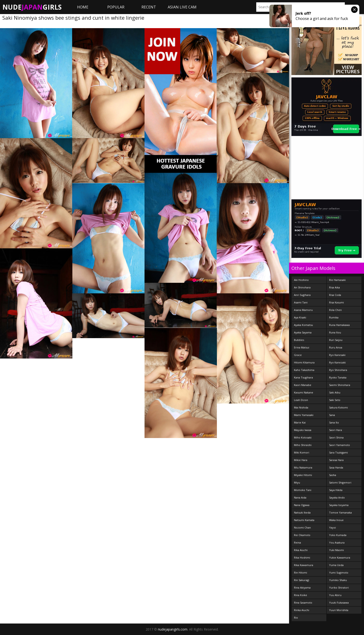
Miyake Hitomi (303, 475)
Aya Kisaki (300, 317)
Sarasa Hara (336, 460)
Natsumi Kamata (304, 520)
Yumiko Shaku (338, 580)
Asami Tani (301, 302)
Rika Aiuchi (301, 550)
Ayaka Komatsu (303, 325)
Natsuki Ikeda (302, 512)
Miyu (297, 482)
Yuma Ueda (336, 565)
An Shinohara (302, 287)
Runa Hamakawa (339, 325)
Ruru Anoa (336, 347)
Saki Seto (335, 400)
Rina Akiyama (302, 588)
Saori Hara (336, 430)
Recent (149, 7)
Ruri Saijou (336, 340)
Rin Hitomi (301, 573)
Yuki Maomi (336, 550)
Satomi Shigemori (340, 482)
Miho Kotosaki (303, 437)
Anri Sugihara (302, 295)
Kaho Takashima (304, 370)
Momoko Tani (303, 490)
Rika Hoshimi (302, 558)
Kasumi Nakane (304, 392)
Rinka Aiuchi (302, 610)
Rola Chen (335, 310)
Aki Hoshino (301, 280)
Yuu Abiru (335, 595)
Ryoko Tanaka (338, 377)
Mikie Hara (301, 460)
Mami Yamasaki (304, 415)
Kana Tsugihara (303, 377)
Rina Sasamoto (303, 603)
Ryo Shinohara (338, 370)
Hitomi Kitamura (304, 362)
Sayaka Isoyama (339, 505)
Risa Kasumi (336, 302)
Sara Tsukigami (338, 452)
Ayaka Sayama (303, 332)
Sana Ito (334, 422)
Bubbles (299, 340)
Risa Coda (335, 295)
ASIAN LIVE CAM (182, 7)
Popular (116, 7)
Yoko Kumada (338, 535)
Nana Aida (300, 497)
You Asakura (337, 542)
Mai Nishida (301, 407)
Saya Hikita (336, 490)
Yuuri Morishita (339, 610)
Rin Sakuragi (302, 580)
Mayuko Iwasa (303, 430)
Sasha (333, 475)
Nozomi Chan (302, 527)
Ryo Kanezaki (337, 362)
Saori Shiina (336, 437)
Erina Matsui (302, 347)
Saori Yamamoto (340, 445)
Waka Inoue (336, 520)
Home (83, 7)
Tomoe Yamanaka (340, 512)
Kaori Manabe (303, 385)
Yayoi (332, 527)
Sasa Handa (336, 467)
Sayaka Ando (337, 497)
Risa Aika (334, 287)
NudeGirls (32, 7)
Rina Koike (301, 595)
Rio (296, 618)
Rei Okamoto (302, 535)
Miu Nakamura (303, 467)
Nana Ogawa (302, 505)
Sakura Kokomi (338, 407)
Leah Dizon (301, 400)
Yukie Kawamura (340, 558)
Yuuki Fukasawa (339, 603)
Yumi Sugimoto (339, 573)
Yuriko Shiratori (339, 588)
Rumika (334, 317)
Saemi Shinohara (340, 385)
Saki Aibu (335, 392)
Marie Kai (300, 422)
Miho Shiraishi (303, 445)
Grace (298, 355)
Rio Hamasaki (337, 280)
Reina (297, 542)
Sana (332, 415)
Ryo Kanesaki (337, 355)
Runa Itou (335, 332)
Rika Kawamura (304, 565)
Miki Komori (302, 452)
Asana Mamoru (303, 310)
